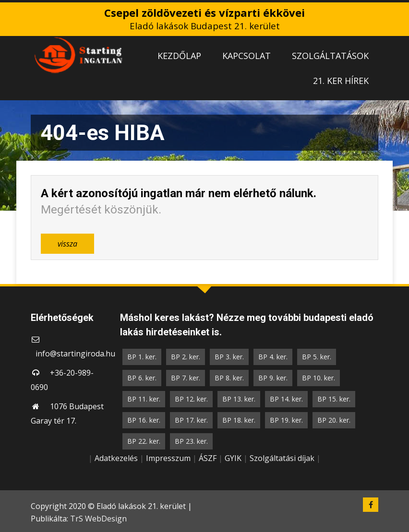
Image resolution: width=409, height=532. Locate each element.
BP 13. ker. (239, 399)
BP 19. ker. (286, 420)
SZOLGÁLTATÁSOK (330, 56)
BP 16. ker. (144, 420)
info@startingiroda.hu (75, 354)
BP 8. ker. (229, 378)
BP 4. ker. (273, 357)
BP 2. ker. (186, 357)
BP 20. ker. (334, 420)
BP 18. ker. (239, 420)
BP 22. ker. (144, 441)
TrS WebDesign (98, 519)
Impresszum (168, 458)
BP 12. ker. (191, 399)
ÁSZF (208, 458)
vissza (67, 244)
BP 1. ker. (142, 357)
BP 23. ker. (191, 441)
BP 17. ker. (191, 420)
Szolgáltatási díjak (282, 458)
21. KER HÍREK (341, 81)
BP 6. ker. (142, 378)
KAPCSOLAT (247, 56)
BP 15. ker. (334, 399)
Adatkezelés (116, 458)
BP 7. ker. (186, 378)
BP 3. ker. (229, 357)
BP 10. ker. (319, 378)
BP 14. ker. (286, 399)
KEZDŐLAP (179, 56)
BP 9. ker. (273, 378)
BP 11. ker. (144, 399)
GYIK (233, 458)
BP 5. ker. (317, 357)
